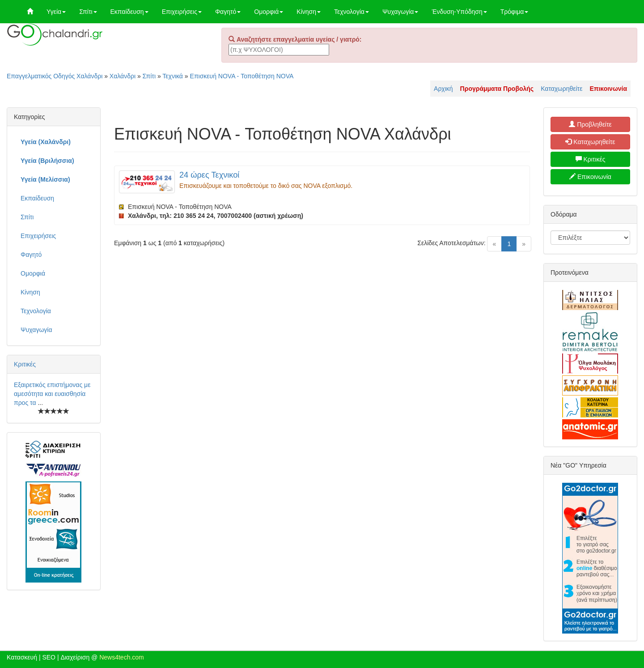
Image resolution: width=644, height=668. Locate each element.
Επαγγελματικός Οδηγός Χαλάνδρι (55, 76)
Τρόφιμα (515, 12)
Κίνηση (309, 12)
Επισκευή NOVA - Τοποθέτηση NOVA (242, 76)
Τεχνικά (173, 76)
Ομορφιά (269, 12)
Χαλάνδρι (123, 76)
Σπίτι (88, 12)
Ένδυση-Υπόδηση (459, 12)
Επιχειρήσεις (182, 12)
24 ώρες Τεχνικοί (209, 175)
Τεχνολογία (352, 12)
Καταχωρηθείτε (561, 89)
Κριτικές (25, 364)
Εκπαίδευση (129, 12)
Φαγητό (228, 12)
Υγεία (56, 12)
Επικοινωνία (590, 177)
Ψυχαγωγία (400, 12)
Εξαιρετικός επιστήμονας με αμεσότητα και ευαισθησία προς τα (52, 394)
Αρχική (443, 89)
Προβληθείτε (590, 124)
